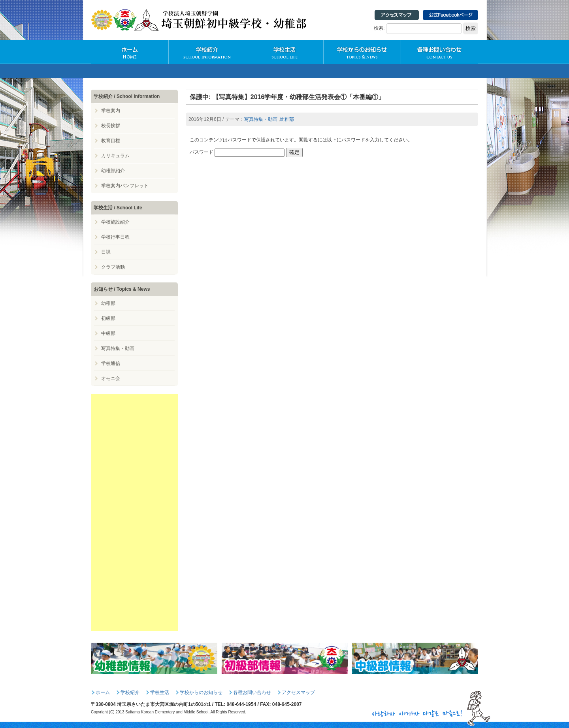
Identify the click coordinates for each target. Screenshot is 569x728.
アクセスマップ (298, 692)
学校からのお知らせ (362, 52)
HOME (130, 52)
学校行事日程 (115, 237)
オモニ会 (111, 378)
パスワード (237, 152)
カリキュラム (115, 156)
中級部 (108, 333)
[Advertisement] (134, 512)
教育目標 (111, 141)
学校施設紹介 (115, 222)
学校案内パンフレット (125, 186)
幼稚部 (287, 119)
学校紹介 (207, 52)
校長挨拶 (111, 126)
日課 (106, 252)
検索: (379, 28)
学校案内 (111, 111)
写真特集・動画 (261, 119)
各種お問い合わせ (439, 52)
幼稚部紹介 (113, 171)
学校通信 (111, 363)
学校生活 (284, 52)
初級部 (108, 318)
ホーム (103, 692)
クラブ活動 (113, 267)
